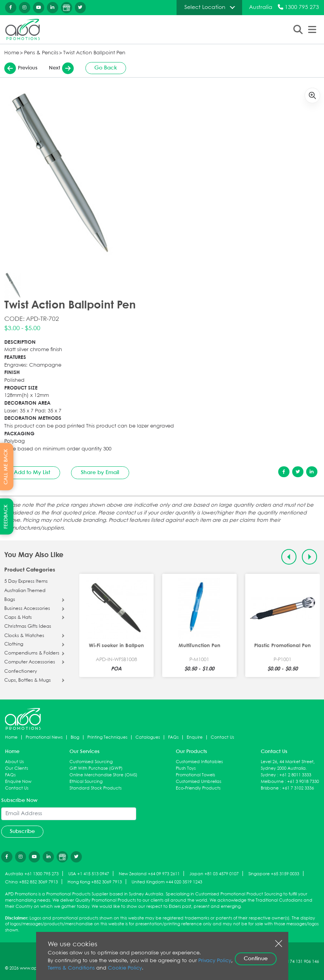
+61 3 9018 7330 (303, 782)
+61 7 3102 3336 (298, 788)
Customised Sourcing (91, 762)
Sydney (268, 775)
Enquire (195, 737)
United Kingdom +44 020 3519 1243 (167, 882)
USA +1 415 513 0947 (89, 874)
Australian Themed (25, 591)
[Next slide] (309, 557)
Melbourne (272, 782)
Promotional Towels (195, 775)
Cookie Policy (125, 968)
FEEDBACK (6, 517)
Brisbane (270, 788)
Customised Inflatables (199, 762)
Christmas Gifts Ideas (28, 627)
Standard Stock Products (95, 788)
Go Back (106, 68)
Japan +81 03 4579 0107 (214, 874)
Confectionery (21, 672)
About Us (14, 762)
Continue (256, 959)
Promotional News (44, 737)
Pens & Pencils (41, 53)
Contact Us (222, 737)
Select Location (205, 7)
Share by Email (100, 473)
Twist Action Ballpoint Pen (94, 53)
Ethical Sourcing (86, 782)
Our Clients (16, 768)
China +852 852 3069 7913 (31, 882)
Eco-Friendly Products (198, 788)
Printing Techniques (107, 737)
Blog (75, 737)
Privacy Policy (215, 961)
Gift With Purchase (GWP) (96, 768)
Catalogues (148, 737)
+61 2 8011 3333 (295, 775)
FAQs (173, 737)
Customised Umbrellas (198, 782)
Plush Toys (186, 768)
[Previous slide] (289, 557)
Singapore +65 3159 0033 (274, 874)
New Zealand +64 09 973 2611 (149, 874)
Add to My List (32, 473)
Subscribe (22, 831)
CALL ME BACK (6, 467)
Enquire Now (18, 782)
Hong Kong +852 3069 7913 (95, 882)
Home (12, 53)
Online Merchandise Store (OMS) (103, 775)
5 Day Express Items (26, 582)
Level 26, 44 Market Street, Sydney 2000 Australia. (288, 765)
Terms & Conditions (71, 968)
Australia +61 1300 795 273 (32, 874)
